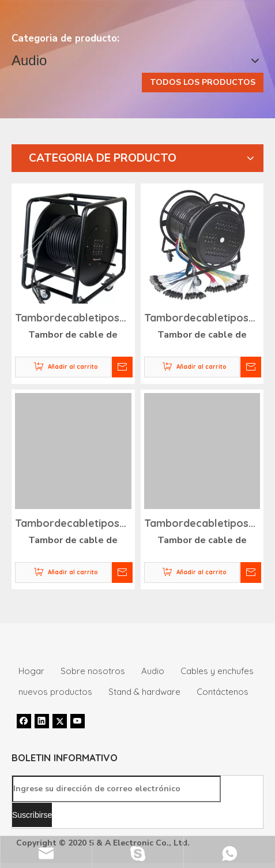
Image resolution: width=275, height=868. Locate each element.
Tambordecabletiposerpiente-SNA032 (202, 319)
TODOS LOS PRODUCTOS (203, 82)
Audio (153, 671)
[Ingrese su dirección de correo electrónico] (116, 789)
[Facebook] (24, 721)
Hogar (31, 671)
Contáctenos (223, 692)
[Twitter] (60, 721)
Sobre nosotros (93, 671)
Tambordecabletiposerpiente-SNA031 (73, 319)
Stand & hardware (144, 692)
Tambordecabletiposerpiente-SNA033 (73, 525)
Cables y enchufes (217, 671)
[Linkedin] (42, 721)
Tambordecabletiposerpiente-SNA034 (202, 525)
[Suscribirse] (32, 815)
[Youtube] (78, 721)
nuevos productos (55, 692)
